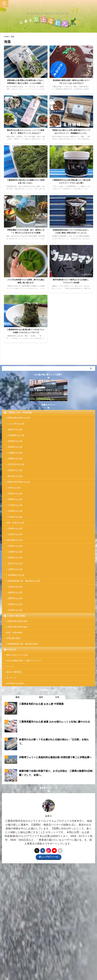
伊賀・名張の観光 (15, 657)
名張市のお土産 (16, 548)
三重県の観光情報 (16, 638)
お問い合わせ (61, 957)
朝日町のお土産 (16, 451)
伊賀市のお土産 (16, 541)
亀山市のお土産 (16, 483)
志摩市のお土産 (16, 587)
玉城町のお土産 (16, 567)
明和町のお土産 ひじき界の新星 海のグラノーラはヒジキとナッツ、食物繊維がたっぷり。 (71, 133)
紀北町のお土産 (16, 606)
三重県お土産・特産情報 (19, 413)
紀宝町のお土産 (16, 632)
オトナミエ (12, 708)
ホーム (6, 957)
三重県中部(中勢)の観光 (17, 650)
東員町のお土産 (16, 444)
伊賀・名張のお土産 (16, 535)
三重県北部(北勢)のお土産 (18, 418)
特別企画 (11, 676)
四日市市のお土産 (17, 470)
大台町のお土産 (16, 515)
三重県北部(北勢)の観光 (17, 644)
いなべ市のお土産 (17, 425)
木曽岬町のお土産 (17, 438)
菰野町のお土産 (16, 463)
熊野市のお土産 (16, 619)
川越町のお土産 (16, 457)
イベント (11, 695)
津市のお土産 (15, 496)
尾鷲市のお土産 (16, 613)
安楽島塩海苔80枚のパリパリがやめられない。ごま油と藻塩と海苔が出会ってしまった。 (71, 233)
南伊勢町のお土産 (17, 593)
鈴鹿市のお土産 (16, 476)
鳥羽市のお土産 (16, 580)
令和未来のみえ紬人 (16, 715)
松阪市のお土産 (16, 502)
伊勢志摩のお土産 (15, 554)
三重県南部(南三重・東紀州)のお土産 (23, 600)
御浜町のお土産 (16, 625)
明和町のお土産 (16, 509)
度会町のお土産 (16, 574)
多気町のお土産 (16, 522)
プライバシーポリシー (76, 957)
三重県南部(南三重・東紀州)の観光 (22, 670)
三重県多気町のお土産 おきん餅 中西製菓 (43, 736)
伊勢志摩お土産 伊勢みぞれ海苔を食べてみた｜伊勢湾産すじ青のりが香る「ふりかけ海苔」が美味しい (26, 83)
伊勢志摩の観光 (14, 663)
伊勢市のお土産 (16, 561)
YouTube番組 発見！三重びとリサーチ (24, 688)
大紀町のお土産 (16, 528)
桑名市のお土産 (16, 431)
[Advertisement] (47, 924)
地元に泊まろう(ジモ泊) (17, 682)
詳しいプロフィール (48, 888)
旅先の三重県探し (15, 702)
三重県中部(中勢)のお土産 (18, 489)
